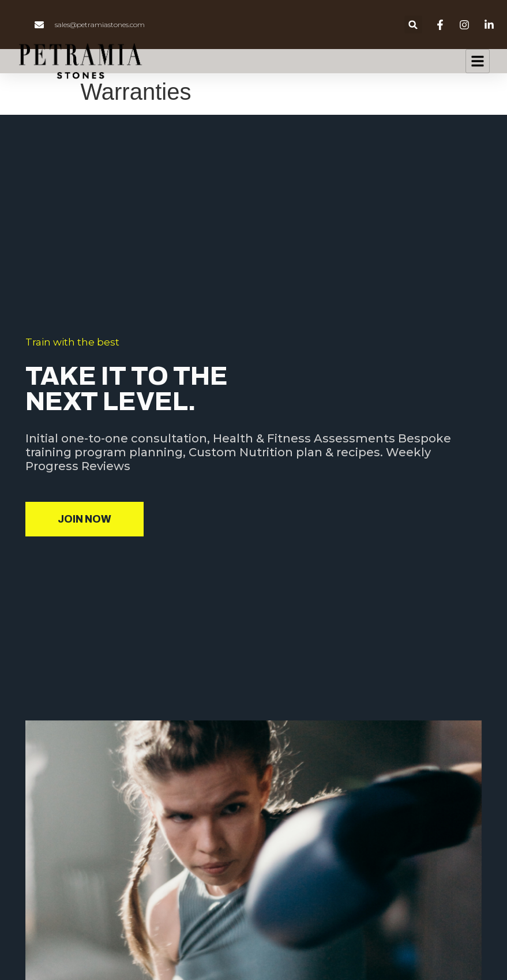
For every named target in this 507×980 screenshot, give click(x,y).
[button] (413, 25)
